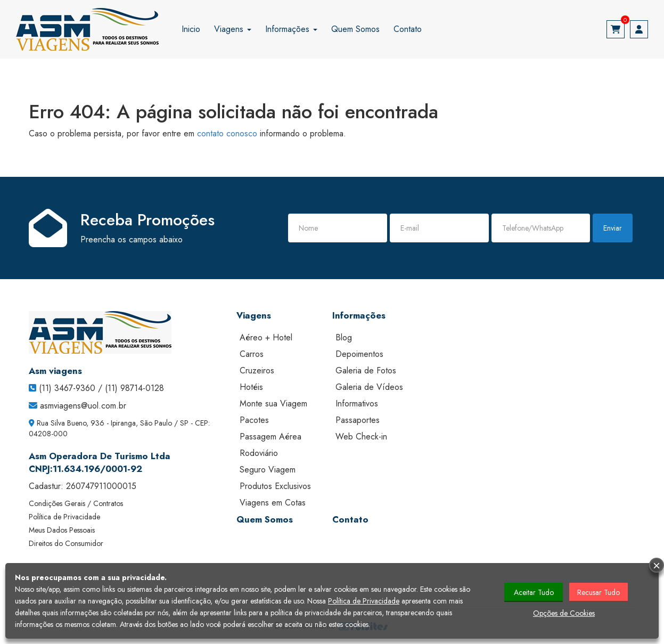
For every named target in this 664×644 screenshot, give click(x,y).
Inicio (191, 29)
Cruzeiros (257, 370)
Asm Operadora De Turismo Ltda (100, 456)
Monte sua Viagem (273, 403)
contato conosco (227, 133)
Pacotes (254, 420)
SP (184, 423)
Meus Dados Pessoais (62, 530)
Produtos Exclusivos (275, 486)
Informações (291, 29)
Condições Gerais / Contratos (76, 503)
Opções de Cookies (564, 613)
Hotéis (251, 387)
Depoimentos (359, 354)
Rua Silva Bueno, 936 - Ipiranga (86, 423)
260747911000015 (101, 486)
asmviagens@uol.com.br (83, 406)
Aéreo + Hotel (266, 337)
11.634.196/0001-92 (97, 469)
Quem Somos (355, 29)
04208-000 (48, 434)
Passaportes (358, 420)
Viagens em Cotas (273, 503)
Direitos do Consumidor (66, 543)
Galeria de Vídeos (369, 387)
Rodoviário (259, 453)
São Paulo (156, 423)
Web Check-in (361, 437)
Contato (408, 29)
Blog (344, 337)
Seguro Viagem (268, 470)
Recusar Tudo (599, 592)
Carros (252, 354)
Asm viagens (55, 371)
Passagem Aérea (270, 437)
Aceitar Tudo (534, 592)
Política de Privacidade (64, 517)
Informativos (357, 403)
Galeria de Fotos (366, 370)
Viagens (233, 29)
